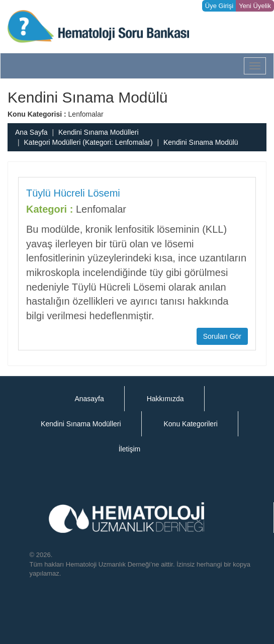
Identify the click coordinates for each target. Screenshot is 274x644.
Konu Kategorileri (191, 424)
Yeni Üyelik (255, 6)
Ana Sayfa (31, 132)
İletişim (130, 449)
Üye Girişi (219, 6)
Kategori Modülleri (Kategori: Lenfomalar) (88, 142)
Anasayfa (89, 399)
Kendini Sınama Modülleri (99, 132)
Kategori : (50, 209)
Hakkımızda (165, 399)
